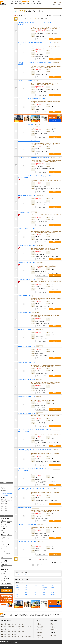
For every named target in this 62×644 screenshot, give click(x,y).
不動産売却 (33, 4)
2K (8, 546)
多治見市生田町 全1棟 (24, 212)
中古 (20, 4)
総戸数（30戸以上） (7, 578)
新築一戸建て (40, 628)
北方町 (18, 595)
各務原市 (18, 590)
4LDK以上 (9, 553)
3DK (8, 550)
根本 (35, 575)
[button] (38, 118)
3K (3, 550)
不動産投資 (40, 633)
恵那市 (35, 588)
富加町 (35, 595)
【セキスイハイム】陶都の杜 (25, 81)
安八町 (53, 592)
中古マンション (41, 626)
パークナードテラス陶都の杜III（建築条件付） (29, 141)
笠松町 (35, 592)
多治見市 (35, 585)
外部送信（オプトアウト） (52, 642)
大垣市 (26, 585)
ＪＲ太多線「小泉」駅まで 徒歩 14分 (27, 525)
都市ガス (4, 580)
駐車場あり (5, 571)
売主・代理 (5, 526)
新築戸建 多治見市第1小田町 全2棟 (27, 195)
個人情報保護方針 (43, 642)
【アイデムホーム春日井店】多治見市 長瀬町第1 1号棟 (32, 99)
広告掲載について (54, 629)
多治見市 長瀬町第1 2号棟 (25, 296)
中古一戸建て (40, 629)
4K (8, 552)
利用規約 (53, 625)
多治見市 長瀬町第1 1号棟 (25, 313)
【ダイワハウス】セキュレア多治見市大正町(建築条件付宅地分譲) (34, 158)
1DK (8, 545)
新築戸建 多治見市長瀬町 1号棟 (26, 346)
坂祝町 (26, 595)
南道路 (4, 573)
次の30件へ (41, 565)
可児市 (26, 590)
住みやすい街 (40, 4)
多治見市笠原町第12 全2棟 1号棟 (27, 246)
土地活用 (40, 634)
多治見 (18, 575)
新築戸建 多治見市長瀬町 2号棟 (26, 329)
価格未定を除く (5, 524)
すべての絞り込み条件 (6, 583)
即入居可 (4, 577)
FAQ (52, 626)
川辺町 (44, 595)
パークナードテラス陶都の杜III (25, 124)
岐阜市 (18, 585)
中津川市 (53, 585)
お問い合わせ (54, 628)
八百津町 (53, 595)
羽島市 (26, 588)
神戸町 (44, 592)
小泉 (26, 575)
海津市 (18, 592)
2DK (3, 548)
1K (3, 545)
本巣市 (53, 590)
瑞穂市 (44, 590)
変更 (11, 485)
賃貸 (12, 4)
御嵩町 (18, 597)
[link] (6, 601)
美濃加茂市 (45, 588)
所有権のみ (5, 562)
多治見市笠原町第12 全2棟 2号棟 (27, 229)
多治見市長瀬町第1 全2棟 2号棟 (26, 380)
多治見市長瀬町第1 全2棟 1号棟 (26, 363)
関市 (43, 585)
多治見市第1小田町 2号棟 (25, 508)
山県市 (35, 590)
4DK (3, 553)
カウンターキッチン (7, 575)
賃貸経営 (40, 636)
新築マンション (41, 625)
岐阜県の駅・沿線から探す (6, 495)
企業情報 (60, 642)
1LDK (4, 546)
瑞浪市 (18, 588)
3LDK (4, 552)
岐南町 (26, 592)
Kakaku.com (5, 643)
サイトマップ (54, 623)
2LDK (9, 548)
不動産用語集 (54, 635)
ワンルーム (5, 543)
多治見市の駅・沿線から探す (7, 494)
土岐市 (53, 588)
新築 (16, 4)
